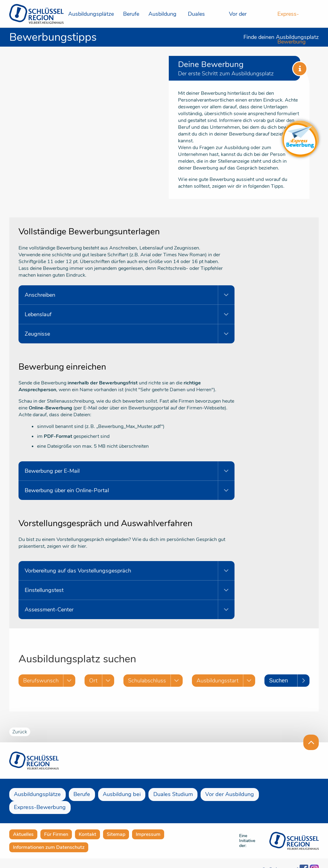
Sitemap (116, 821)
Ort (93, 681)
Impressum (148, 821)
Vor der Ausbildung (243, 19)
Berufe (131, 14)
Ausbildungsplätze (91, 14)
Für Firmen (56, 821)
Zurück (20, 732)
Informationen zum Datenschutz (49, 834)
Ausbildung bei (162, 19)
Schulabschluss (149, 681)
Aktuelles (23, 821)
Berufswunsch (41, 681)
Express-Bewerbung (292, 19)
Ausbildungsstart (219, 681)
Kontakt (87, 821)
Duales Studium (198, 19)
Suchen (280, 681)
